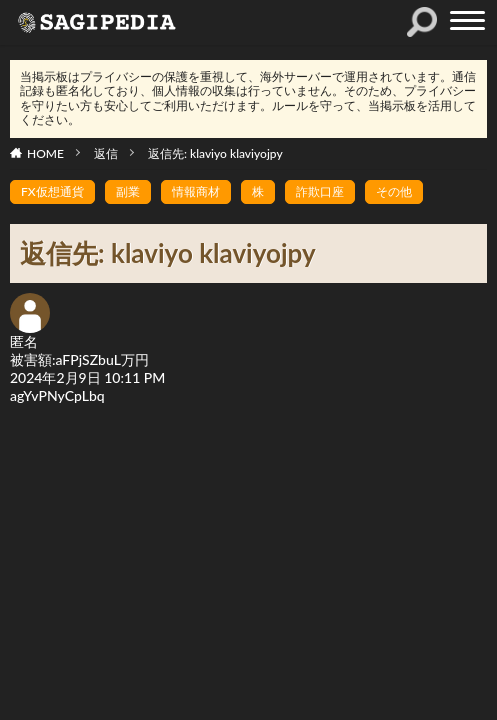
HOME (45, 153)
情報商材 (196, 191)
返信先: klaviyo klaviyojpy (215, 153)
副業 (128, 191)
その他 (394, 191)
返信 (106, 153)
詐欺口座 (320, 191)
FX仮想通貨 (52, 191)
